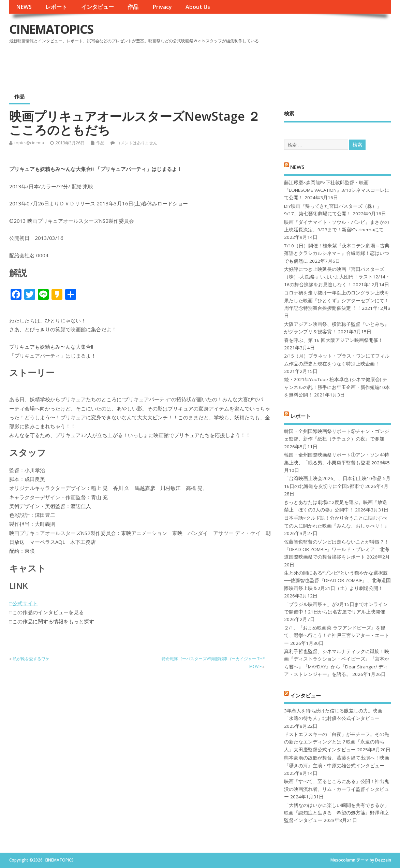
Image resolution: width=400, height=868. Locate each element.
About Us (198, 7)
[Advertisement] (261, 64)
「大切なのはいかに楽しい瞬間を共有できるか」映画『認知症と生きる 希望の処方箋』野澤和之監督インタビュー (337, 813)
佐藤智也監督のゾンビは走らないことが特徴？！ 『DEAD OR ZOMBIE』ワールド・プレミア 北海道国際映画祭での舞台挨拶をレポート (337, 549)
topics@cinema (29, 143)
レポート (56, 7)
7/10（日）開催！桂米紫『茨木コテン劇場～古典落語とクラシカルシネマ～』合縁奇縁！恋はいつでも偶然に (337, 253)
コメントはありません (137, 143)
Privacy (162, 7)
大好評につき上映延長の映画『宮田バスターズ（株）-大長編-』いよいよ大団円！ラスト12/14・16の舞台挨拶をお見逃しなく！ (337, 277)
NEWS (24, 7)
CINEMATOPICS (51, 29)
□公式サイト (24, 603)
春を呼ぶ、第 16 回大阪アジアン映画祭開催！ (334, 340)
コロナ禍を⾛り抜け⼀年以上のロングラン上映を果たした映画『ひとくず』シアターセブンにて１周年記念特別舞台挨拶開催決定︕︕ (337, 300)
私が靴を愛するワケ (31, 659)
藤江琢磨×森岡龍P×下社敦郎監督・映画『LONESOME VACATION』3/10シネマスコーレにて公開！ (337, 190)
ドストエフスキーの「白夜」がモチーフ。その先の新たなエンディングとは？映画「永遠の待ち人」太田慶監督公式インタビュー (337, 742)
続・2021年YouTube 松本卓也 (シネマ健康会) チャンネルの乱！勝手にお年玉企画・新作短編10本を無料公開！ (337, 387)
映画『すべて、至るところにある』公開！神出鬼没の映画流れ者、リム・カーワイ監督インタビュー (337, 789)
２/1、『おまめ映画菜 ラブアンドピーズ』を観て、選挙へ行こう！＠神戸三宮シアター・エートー (337, 635)
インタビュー (98, 7)
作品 (133, 7)
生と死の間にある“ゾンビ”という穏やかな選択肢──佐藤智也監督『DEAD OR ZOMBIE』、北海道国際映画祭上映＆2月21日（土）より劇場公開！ (337, 581)
